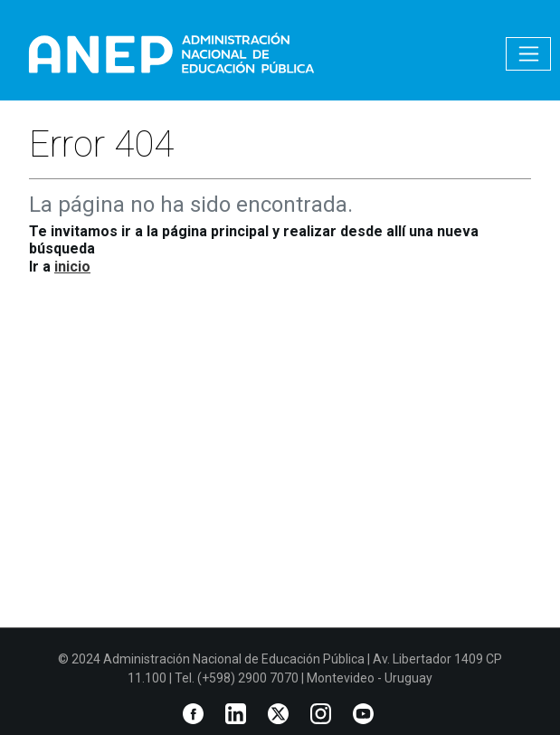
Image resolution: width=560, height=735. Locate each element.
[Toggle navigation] (528, 54)
